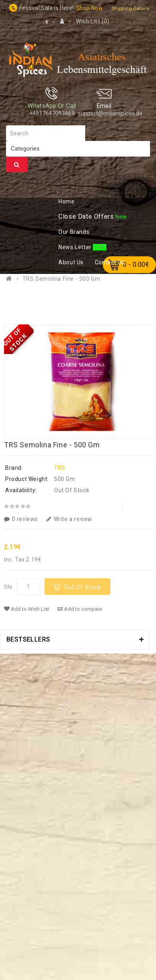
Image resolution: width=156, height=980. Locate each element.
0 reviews (21, 519)
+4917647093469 (52, 113)
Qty (8, 587)
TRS (60, 468)
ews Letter (76, 247)
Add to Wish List (27, 609)
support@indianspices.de (110, 113)
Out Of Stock (83, 587)
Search (17, 165)
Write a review (69, 519)
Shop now (89, 8)
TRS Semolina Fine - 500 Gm (61, 279)
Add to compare (80, 609)
